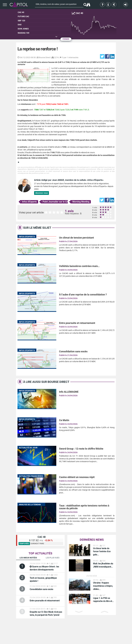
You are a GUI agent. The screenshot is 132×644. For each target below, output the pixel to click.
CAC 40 (42, 537)
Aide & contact (108, 5)
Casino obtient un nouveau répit (77, 477)
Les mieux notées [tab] (28, 558)
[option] (92, 550)
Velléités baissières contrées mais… (79, 266)
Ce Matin (64, 420)
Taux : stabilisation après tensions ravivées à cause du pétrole (84, 507)
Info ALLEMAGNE (69, 392)
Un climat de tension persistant (76, 238)
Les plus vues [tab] (53, 558)
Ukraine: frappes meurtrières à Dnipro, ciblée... (103, 586)
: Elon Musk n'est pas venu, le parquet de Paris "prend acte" (46, 615)
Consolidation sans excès (73, 351)
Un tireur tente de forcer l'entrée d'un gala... (102, 552)
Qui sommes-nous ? (103, 5)
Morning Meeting (81, 202)
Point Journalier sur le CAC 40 (55, 202)
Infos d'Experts (29, 202)
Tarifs (114, 5)
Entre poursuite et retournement (77, 323)
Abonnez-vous (42, 193)
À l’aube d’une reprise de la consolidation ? (83, 295)
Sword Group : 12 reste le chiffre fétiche (81, 449)
